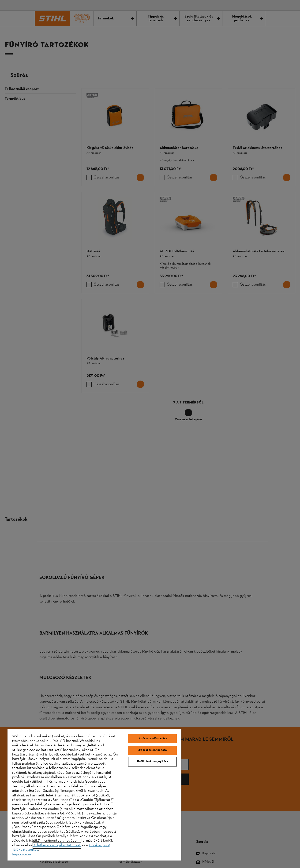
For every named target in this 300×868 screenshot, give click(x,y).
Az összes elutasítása (153, 750)
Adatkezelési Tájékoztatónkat (57, 845)
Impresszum (22, 854)
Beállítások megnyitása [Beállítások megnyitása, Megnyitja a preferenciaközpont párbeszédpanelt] (152, 762)
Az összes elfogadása (153, 739)
